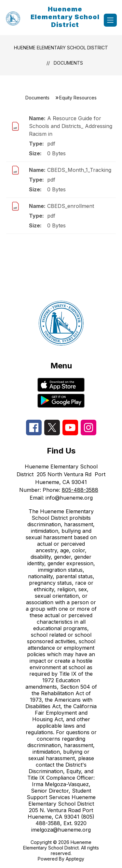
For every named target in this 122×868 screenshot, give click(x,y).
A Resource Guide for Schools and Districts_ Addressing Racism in (71, 126)
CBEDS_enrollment (71, 206)
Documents (68, 63)
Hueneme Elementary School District (61, 48)
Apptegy (75, 859)
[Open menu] (110, 20)
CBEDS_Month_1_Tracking (79, 170)
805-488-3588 (80, 490)
